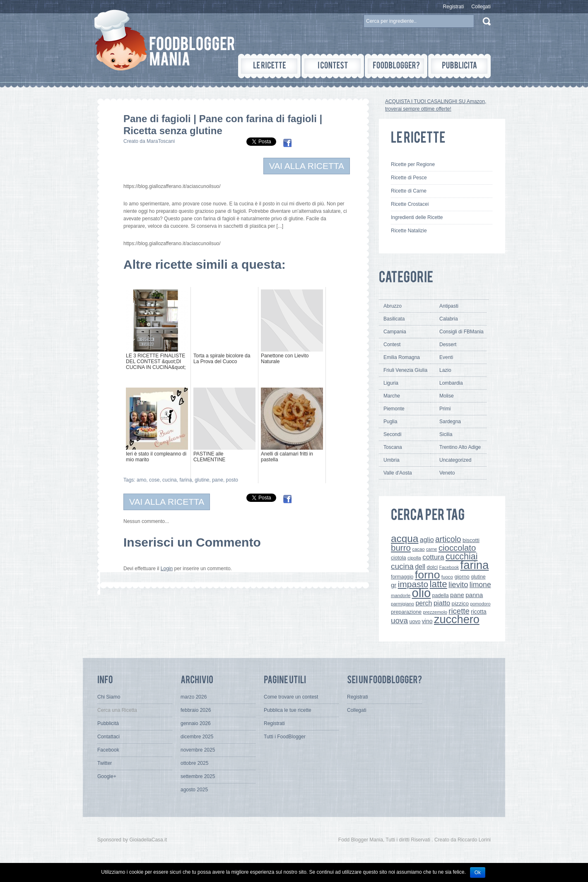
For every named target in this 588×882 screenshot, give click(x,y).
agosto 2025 (194, 790)
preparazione (406, 612)
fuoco (447, 577)
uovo (415, 622)
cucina (170, 480)
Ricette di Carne (409, 191)
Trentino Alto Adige (460, 447)
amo (141, 480)
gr (394, 585)
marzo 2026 (194, 697)
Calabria (449, 319)
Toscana (393, 447)
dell (420, 566)
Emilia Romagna (402, 357)
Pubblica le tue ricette (288, 710)
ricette (459, 611)
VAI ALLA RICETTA (307, 166)
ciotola (399, 558)
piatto (442, 603)
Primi (445, 409)
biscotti (471, 540)
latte (439, 584)
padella (441, 595)
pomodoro (480, 604)
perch (424, 603)
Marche (392, 396)
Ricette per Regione (413, 164)
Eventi (446, 357)
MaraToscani (161, 141)
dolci (433, 567)
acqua (405, 539)
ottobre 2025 (194, 763)
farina (186, 480)
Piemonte (394, 409)
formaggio (402, 577)
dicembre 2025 (197, 737)
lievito (458, 584)
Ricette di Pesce (409, 178)
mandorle (401, 595)
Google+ (107, 776)
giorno (462, 577)
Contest (392, 345)
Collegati (481, 7)
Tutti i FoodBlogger (285, 737)
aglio (427, 540)
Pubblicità (108, 723)
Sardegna (450, 422)
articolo (448, 539)
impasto (413, 584)
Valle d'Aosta (398, 473)
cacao (418, 549)
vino (427, 621)
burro (401, 548)
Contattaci (108, 737)
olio (422, 593)
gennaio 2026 (196, 723)
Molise (447, 396)
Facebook (449, 567)
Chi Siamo (109, 697)
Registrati (454, 7)
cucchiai (462, 557)
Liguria (391, 383)
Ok (478, 872)
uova (399, 621)
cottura (433, 557)
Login (167, 569)
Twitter (105, 763)
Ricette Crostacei (410, 204)
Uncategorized (455, 460)
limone (480, 585)
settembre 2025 (198, 776)
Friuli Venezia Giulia (405, 370)
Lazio (445, 370)
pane (218, 480)
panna (474, 595)
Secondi (392, 434)
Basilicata (394, 319)
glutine (202, 480)
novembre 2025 (198, 750)
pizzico (460, 604)
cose (154, 480)
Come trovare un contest (291, 697)
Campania (395, 332)
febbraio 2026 (196, 710)
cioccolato (457, 548)
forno (428, 575)
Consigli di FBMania (461, 332)
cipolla (414, 558)
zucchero (457, 619)
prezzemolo (435, 612)
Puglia (390, 422)
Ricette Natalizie (409, 231)
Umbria (392, 460)
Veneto (447, 473)
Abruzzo (393, 306)
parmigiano (402, 604)
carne (432, 549)
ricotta (479, 612)
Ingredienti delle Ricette (417, 217)
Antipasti (449, 306)
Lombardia (451, 383)
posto (232, 480)
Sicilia (446, 434)
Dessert (448, 345)
